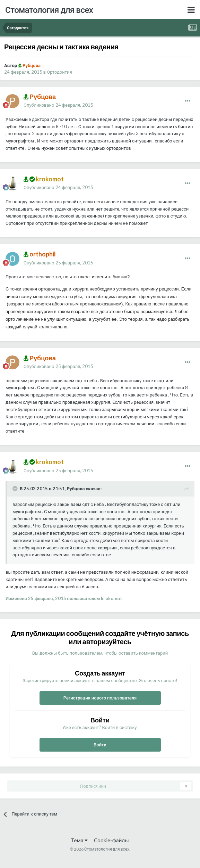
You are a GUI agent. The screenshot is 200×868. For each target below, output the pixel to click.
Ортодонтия (59, 72)
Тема (79, 840)
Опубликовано (58, 105)
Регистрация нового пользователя (100, 698)
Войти (100, 745)
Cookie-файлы (111, 840)
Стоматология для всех (49, 10)
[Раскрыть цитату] (16, 489)
